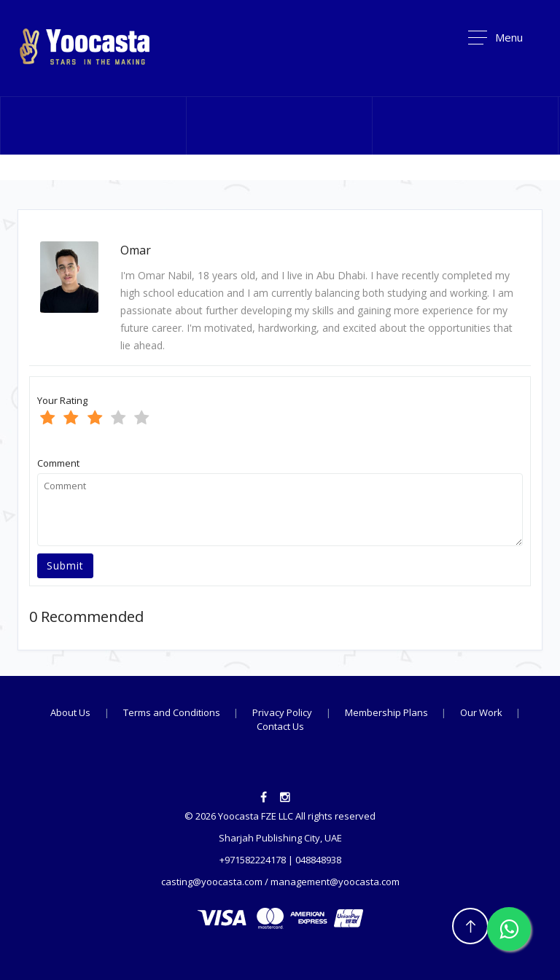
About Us (70, 712)
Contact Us (280, 726)
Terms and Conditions (173, 712)
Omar (136, 250)
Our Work (482, 712)
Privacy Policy (282, 712)
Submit (65, 565)
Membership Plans (388, 712)
